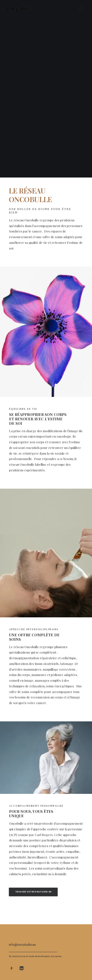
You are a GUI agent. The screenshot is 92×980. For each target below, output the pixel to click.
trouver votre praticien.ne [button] (33, 892)
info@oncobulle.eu (22, 945)
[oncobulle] (25, 9)
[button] (81, 9)
